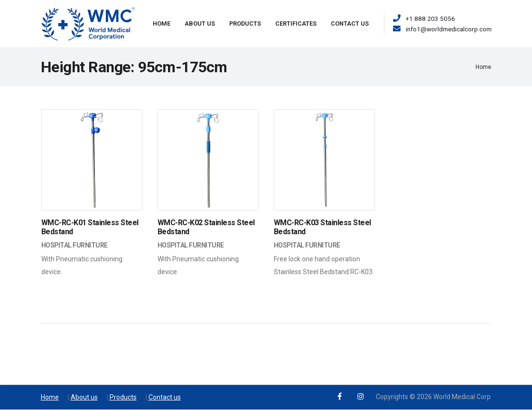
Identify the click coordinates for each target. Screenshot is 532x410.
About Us (200, 24)
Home (162, 24)
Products (245, 24)
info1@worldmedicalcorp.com (449, 29)
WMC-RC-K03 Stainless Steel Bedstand (322, 227)
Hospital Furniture (75, 245)
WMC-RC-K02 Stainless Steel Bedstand (206, 227)
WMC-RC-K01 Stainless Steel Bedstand (90, 227)
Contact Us (350, 24)
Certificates (296, 24)
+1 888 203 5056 (430, 19)
